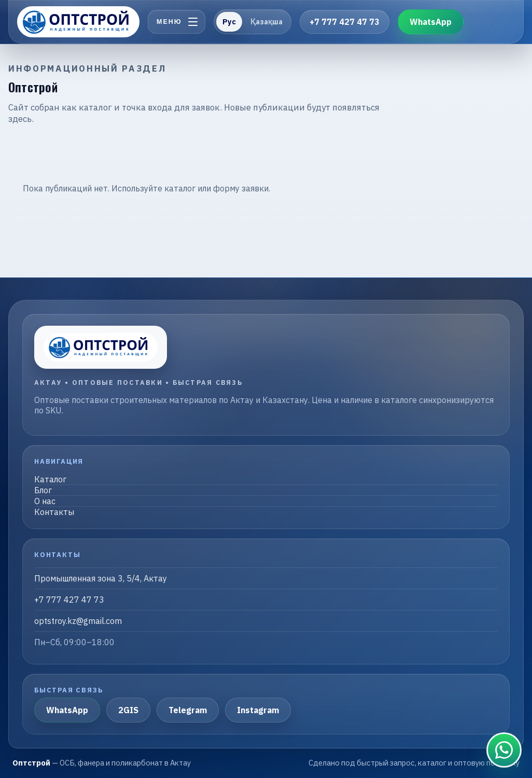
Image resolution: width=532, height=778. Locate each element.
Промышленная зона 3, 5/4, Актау (101, 578)
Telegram (188, 710)
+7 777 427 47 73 (345, 22)
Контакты (54, 512)
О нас (45, 501)
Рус (229, 22)
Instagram (258, 710)
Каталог (50, 479)
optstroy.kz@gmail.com (78, 621)
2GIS (128, 710)
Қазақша (267, 22)
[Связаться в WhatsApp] (504, 750)
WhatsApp (431, 22)
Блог (43, 490)
